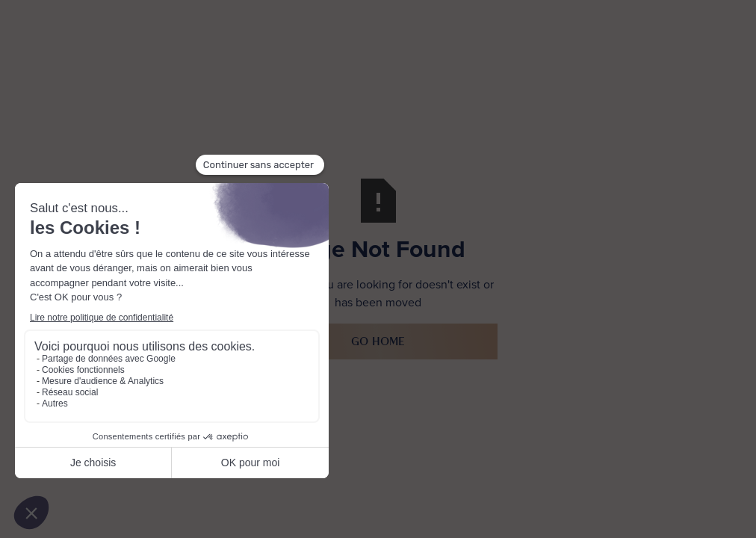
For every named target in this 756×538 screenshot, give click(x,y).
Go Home (378, 341)
